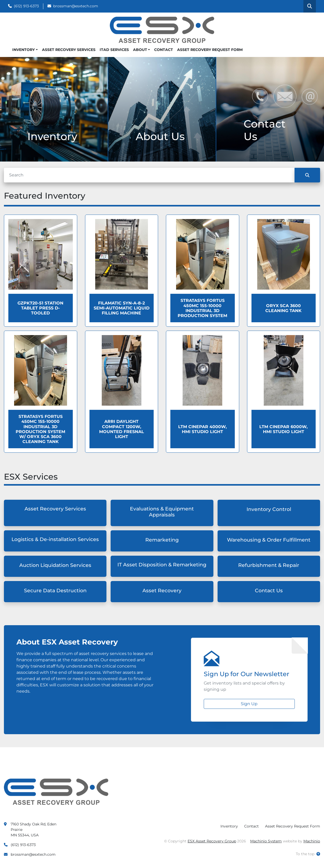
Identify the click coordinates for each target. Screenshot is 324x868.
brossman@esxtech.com (76, 6)
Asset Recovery (162, 591)
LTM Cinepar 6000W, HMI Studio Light (283, 429)
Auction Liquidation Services (55, 565)
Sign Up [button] (249, 704)
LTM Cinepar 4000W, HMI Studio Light (202, 429)
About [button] (140, 50)
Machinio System (266, 841)
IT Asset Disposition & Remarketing (162, 565)
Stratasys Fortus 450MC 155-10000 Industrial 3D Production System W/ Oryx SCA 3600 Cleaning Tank (40, 429)
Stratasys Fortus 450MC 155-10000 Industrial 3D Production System (202, 308)
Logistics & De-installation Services (55, 539)
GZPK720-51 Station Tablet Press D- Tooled (40, 308)
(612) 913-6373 (26, 6)
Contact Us (269, 591)
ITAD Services (114, 50)
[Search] (149, 175)
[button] (25, 50)
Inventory (23, 50)
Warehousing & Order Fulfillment (269, 540)
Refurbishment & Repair (269, 565)
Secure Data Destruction (55, 591)
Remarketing (162, 540)
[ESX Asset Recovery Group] (56, 791)
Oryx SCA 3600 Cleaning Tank (283, 308)
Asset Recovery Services (69, 50)
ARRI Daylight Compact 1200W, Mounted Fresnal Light (122, 429)
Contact (164, 50)
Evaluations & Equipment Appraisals (162, 512)
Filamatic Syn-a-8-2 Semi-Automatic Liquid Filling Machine (122, 308)
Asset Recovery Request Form (210, 50)
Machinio (312, 841)
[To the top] (308, 854)
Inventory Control (269, 509)
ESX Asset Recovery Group (212, 841)
